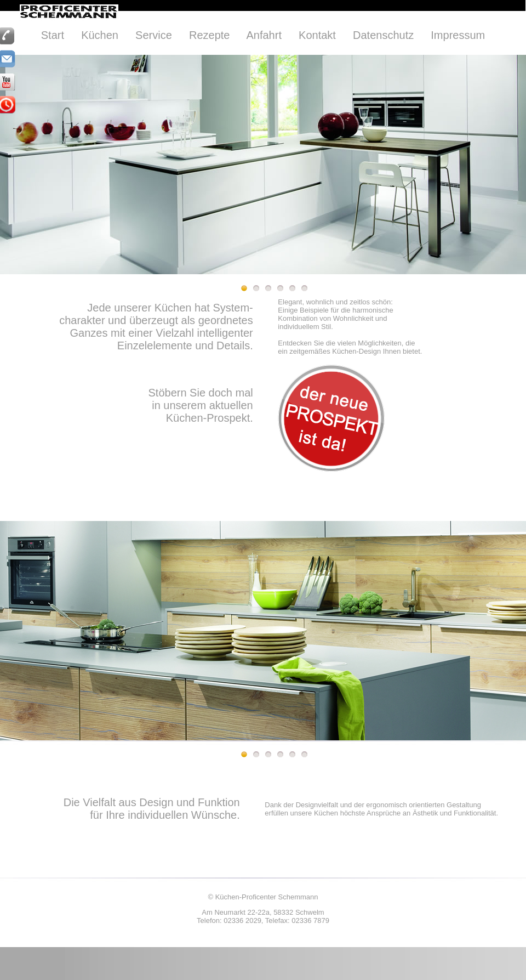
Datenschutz (383, 35)
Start (53, 35)
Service (154, 35)
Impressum (458, 35)
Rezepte (210, 35)
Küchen (100, 35)
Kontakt (317, 35)
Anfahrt (264, 35)
